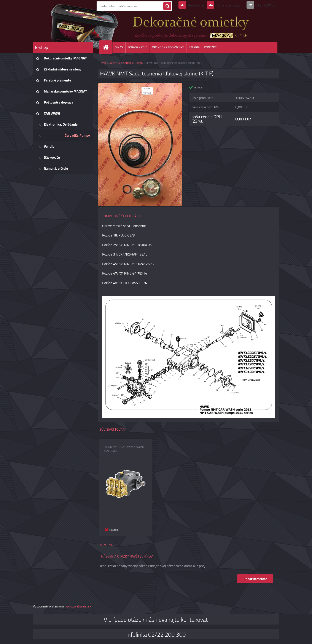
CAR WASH (115, 63)
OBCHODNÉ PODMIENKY (168, 47)
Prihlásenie (196, 5)
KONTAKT (210, 47)
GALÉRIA (194, 47)
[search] (167, 6)
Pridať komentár (255, 579)
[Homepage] (107, 47)
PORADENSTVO (138, 47)
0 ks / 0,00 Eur (266, 5)
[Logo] (63, 26)
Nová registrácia (228, 5)
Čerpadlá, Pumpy (133, 63)
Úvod (103, 63)
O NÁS (119, 47)
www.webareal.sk (78, 606)
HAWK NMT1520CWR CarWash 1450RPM (124, 449)
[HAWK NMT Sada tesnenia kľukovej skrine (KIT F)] (140, 85)
